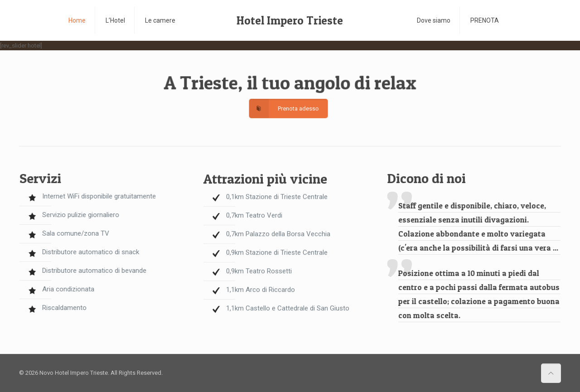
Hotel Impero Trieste (290, 20)
